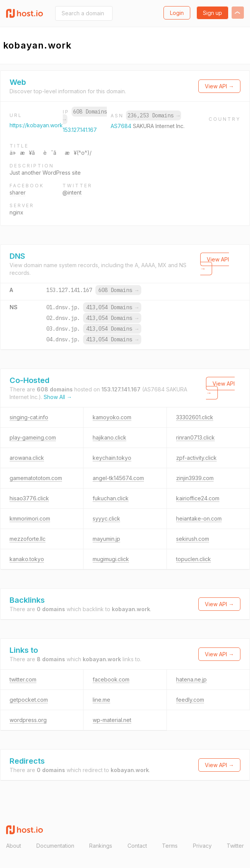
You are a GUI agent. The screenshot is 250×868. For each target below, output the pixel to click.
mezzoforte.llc (28, 539)
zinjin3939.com (195, 478)
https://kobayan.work (36, 125)
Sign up (212, 13)
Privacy (202, 846)
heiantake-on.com (199, 518)
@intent (72, 192)
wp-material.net (112, 720)
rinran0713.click (195, 437)
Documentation (55, 846)
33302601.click (195, 417)
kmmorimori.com (30, 518)
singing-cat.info (29, 417)
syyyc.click (106, 518)
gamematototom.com (36, 478)
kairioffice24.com (198, 498)
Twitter (235, 846)
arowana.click (27, 458)
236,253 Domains (154, 115)
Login (177, 13)
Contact (137, 846)
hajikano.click (109, 437)
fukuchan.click (111, 498)
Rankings (101, 846)
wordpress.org (28, 720)
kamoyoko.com (112, 417)
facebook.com (111, 679)
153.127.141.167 (80, 130)
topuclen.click (194, 559)
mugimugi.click (111, 559)
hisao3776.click (29, 498)
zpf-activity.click (196, 458)
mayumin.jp (106, 539)
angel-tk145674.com (118, 478)
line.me (101, 700)
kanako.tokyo (27, 559)
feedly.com (190, 700)
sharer (18, 192)
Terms (170, 846)
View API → (219, 86)
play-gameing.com (33, 437)
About (14, 846)
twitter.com (23, 679)
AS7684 (122, 126)
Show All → (58, 397)
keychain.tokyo (112, 458)
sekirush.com (193, 539)
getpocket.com (29, 700)
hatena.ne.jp (191, 679)
